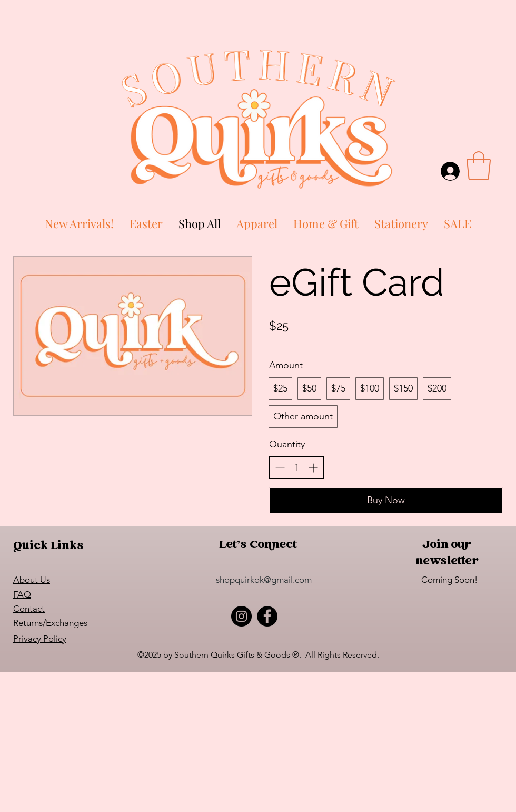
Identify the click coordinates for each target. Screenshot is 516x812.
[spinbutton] (296, 468)
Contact (29, 609)
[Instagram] (241, 616)
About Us (32, 580)
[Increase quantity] (313, 468)
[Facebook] (267, 616)
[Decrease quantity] (280, 468)
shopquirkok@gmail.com (264, 580)
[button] (479, 166)
